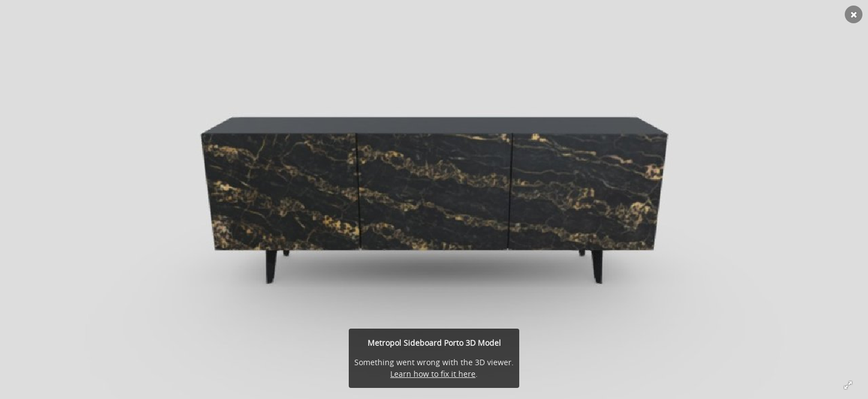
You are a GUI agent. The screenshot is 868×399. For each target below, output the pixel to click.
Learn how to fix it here (433, 374)
